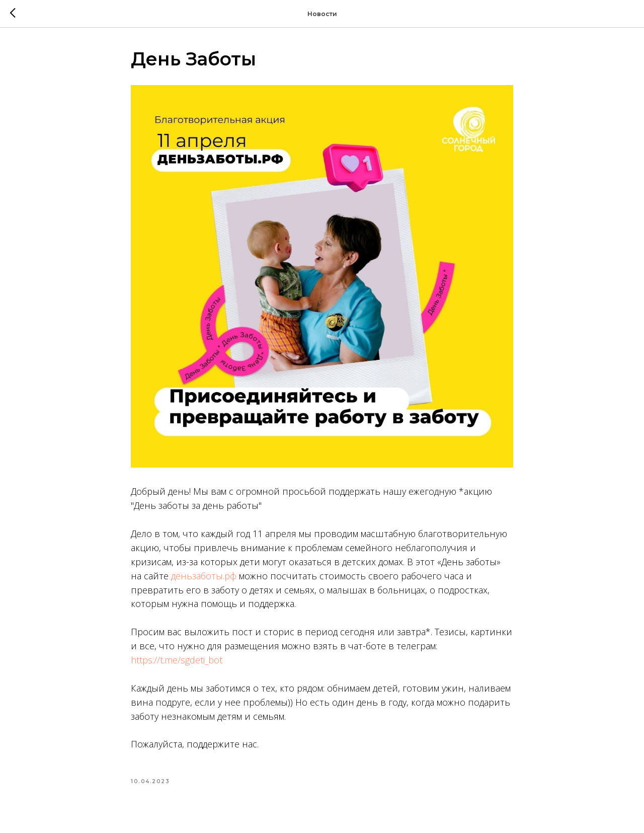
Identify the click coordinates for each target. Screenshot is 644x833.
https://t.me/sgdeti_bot (177, 660)
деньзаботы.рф (204, 576)
